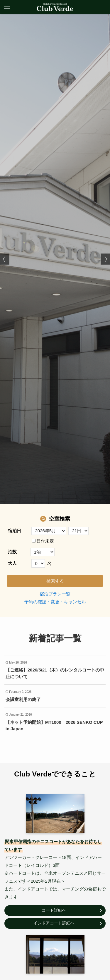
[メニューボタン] (7, 7)
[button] (5, 259)
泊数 (12, 552)
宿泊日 (15, 531)
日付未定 (43, 541)
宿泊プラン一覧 (55, 594)
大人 (12, 563)
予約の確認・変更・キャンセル (55, 602)
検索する (55, 581)
